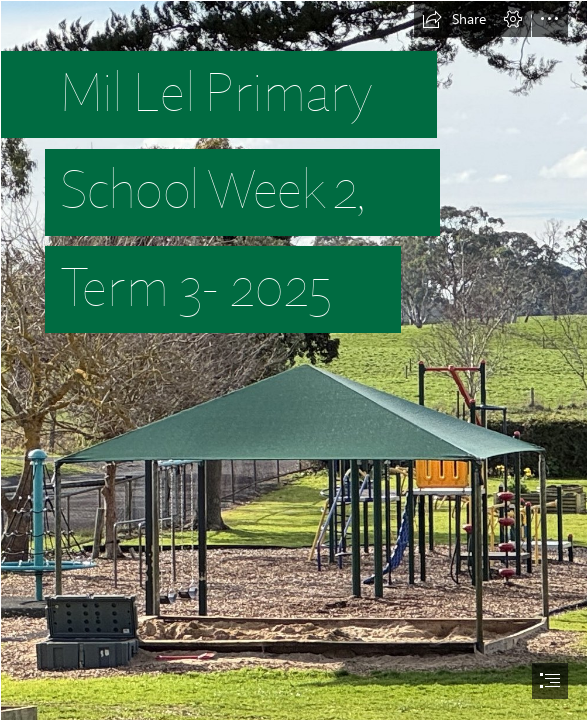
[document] (294, 360)
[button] (454, 19)
